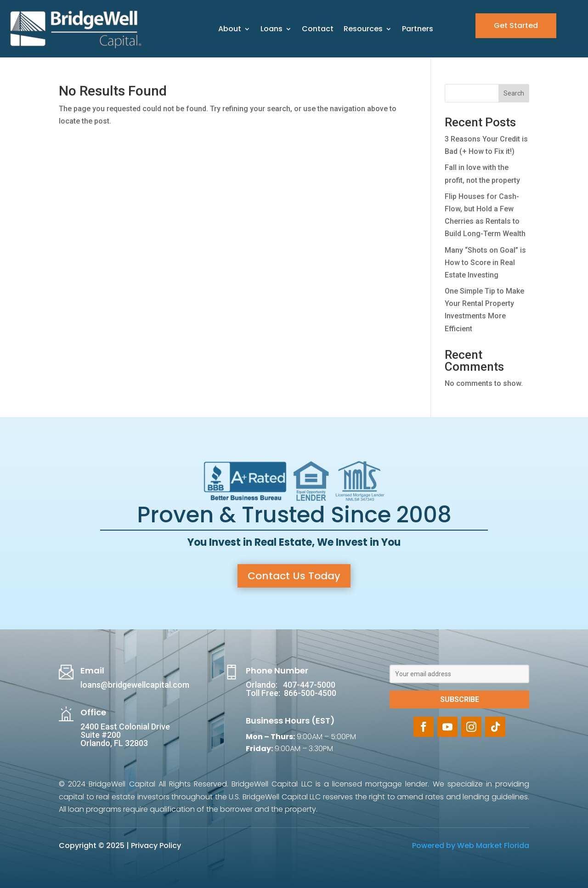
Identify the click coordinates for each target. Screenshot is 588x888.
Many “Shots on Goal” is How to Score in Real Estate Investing (485, 263)
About (230, 29)
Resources (363, 29)
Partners (418, 29)
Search (514, 93)
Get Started (516, 25)
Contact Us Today (294, 576)
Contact (318, 29)
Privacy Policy (156, 846)
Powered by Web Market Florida (471, 846)
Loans (271, 29)
